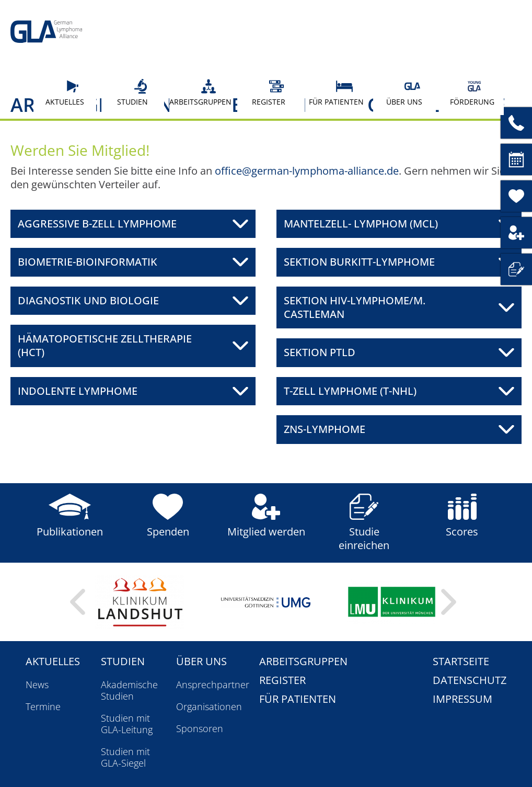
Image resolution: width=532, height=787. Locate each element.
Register (272, 93)
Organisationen (209, 706)
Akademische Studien (129, 690)
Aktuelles (67, 93)
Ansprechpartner (213, 685)
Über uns (407, 93)
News (37, 685)
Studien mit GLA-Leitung (127, 724)
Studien (137, 93)
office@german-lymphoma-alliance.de (307, 171)
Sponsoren (200, 728)
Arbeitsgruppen (200, 93)
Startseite (461, 661)
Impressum (462, 699)
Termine (43, 706)
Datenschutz (470, 680)
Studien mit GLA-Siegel (125, 757)
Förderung (472, 93)
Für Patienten (336, 93)
